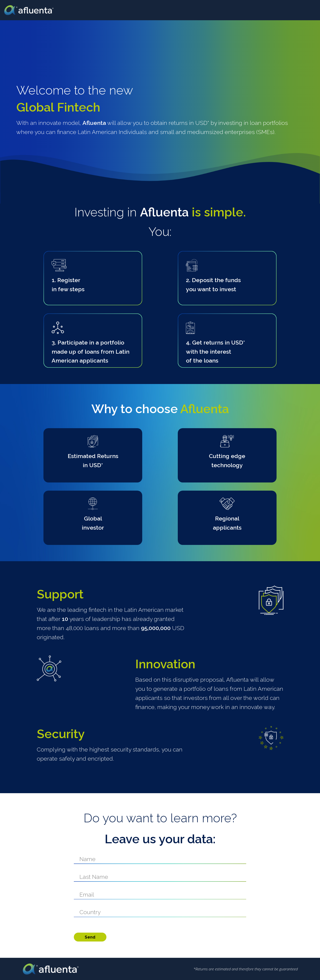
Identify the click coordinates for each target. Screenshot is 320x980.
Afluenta (32, 10)
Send (90, 937)
